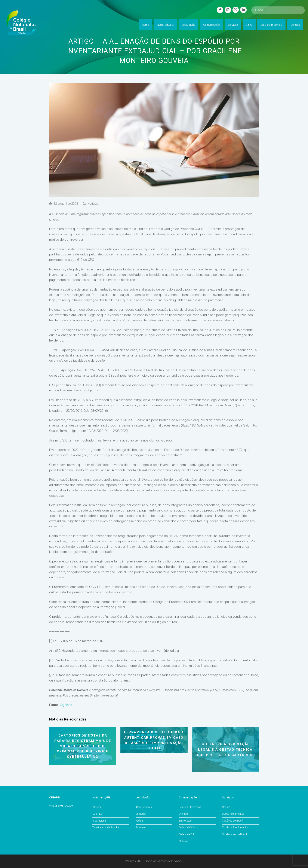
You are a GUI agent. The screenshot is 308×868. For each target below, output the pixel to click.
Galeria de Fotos (188, 834)
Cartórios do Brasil (232, 821)
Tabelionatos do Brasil (234, 834)
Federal (140, 821)
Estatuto (97, 814)
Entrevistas (185, 821)
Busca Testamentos (233, 814)
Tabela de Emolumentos (235, 828)
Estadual (141, 814)
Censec (226, 807)
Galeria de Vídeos (188, 828)
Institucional (99, 821)
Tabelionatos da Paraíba (106, 828)
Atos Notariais (144, 807)
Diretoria (97, 807)
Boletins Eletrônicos (190, 807)
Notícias (93, 204)
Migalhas (66, 705)
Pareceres (141, 828)
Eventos (183, 814)
